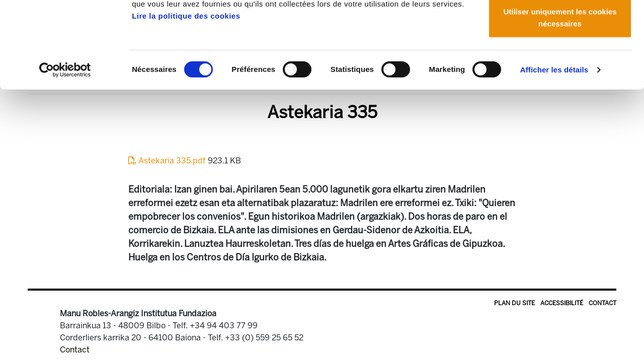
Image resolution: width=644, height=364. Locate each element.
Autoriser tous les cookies (560, 26)
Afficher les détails (554, 151)
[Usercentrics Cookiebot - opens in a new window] (65, 151)
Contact (602, 303)
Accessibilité (562, 303)
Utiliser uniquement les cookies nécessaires (560, 98)
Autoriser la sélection (560, 60)
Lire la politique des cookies (186, 97)
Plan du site (514, 303)
